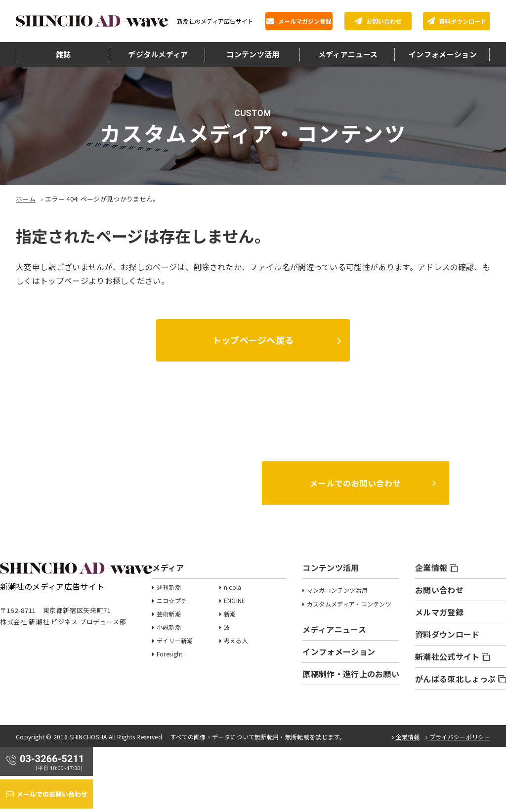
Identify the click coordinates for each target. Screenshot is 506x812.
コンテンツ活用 (253, 54)
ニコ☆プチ (172, 600)
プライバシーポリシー (458, 737)
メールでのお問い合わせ (356, 483)
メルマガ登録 (439, 612)
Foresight (170, 654)
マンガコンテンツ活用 (337, 590)
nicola (233, 587)
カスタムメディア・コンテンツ (349, 604)
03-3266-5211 (150, 483)
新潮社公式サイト (452, 656)
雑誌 (63, 54)
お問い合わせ (378, 21)
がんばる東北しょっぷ (461, 679)
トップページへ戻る (253, 340)
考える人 (236, 640)
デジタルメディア (158, 54)
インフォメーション (443, 54)
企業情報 (436, 568)
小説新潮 (169, 627)
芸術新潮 (169, 614)
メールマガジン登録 (299, 21)
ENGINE (235, 600)
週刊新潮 (169, 587)
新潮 (230, 614)
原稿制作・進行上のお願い (351, 674)
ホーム (26, 199)
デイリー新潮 (175, 640)
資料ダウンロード (457, 21)
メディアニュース (348, 54)
